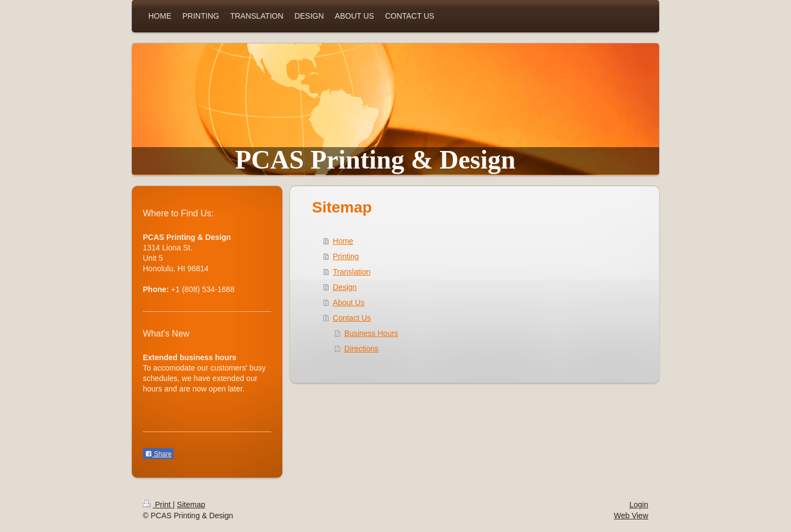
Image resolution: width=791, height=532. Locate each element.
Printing (346, 256)
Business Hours (371, 333)
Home (343, 241)
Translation (352, 272)
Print (158, 505)
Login (639, 505)
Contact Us (352, 318)
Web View (631, 516)
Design (345, 287)
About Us (349, 303)
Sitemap (191, 505)
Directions (361, 349)
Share (158, 454)
